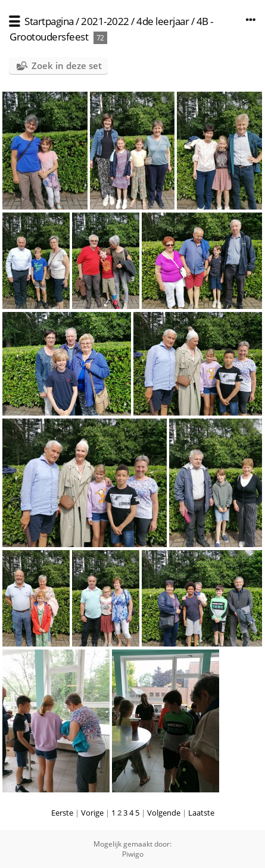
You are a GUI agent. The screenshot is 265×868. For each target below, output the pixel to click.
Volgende (164, 813)
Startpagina (49, 21)
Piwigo (133, 854)
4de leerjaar (163, 21)
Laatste (201, 813)
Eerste (62, 813)
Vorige (92, 813)
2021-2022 (105, 21)
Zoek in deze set (67, 65)
